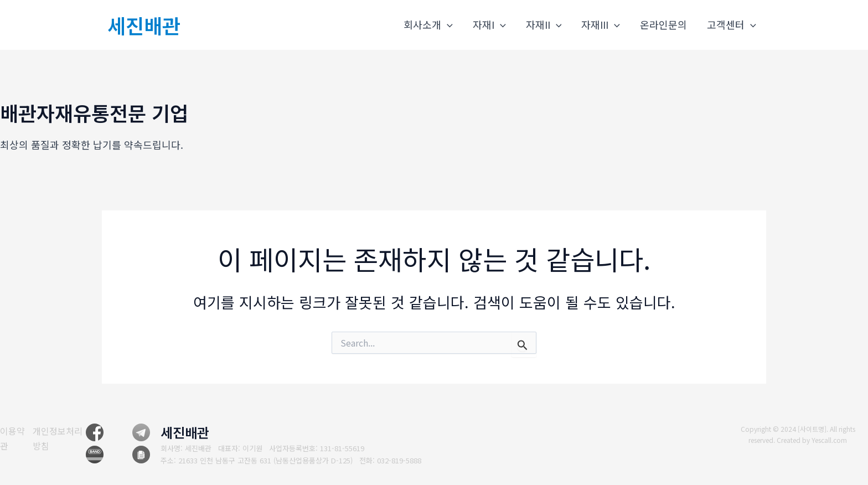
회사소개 (428, 25)
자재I (489, 25)
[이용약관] (12, 438)
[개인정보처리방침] (64, 438)
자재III (601, 25)
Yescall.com (830, 440)
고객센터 (732, 25)
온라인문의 (663, 24)
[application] (447, 25)
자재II (544, 25)
